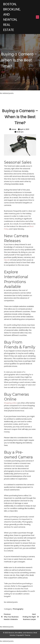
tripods (7, 260)
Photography (18, 609)
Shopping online (10, 403)
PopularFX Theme (23, 635)
